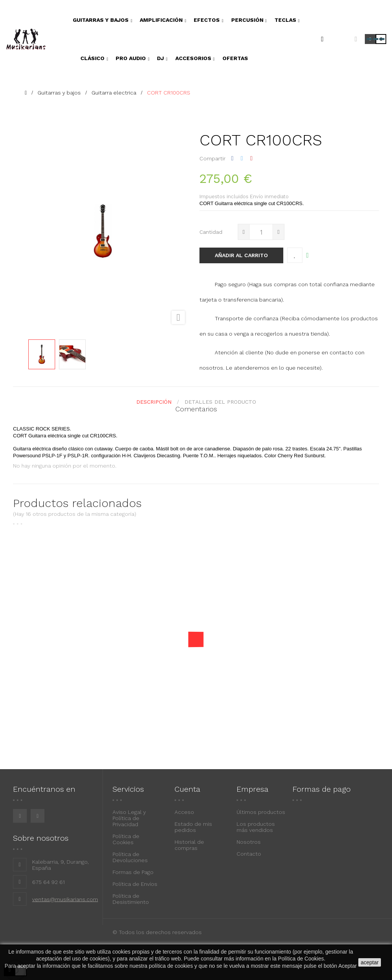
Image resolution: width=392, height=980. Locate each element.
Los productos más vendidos (256, 827)
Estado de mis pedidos (193, 827)
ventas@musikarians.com (65, 899)
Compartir (232, 158)
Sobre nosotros (41, 838)
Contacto (249, 854)
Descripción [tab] (154, 402)
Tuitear (242, 158)
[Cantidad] (261, 232)
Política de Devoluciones (130, 857)
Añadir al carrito (241, 255)
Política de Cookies (126, 839)
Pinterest (252, 158)
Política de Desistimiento (131, 899)
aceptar (370, 962)
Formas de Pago (133, 872)
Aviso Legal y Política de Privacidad (129, 818)
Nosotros (249, 842)
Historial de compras (189, 845)
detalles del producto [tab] (220, 402)
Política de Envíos (135, 884)
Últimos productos (261, 812)
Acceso (184, 812)
